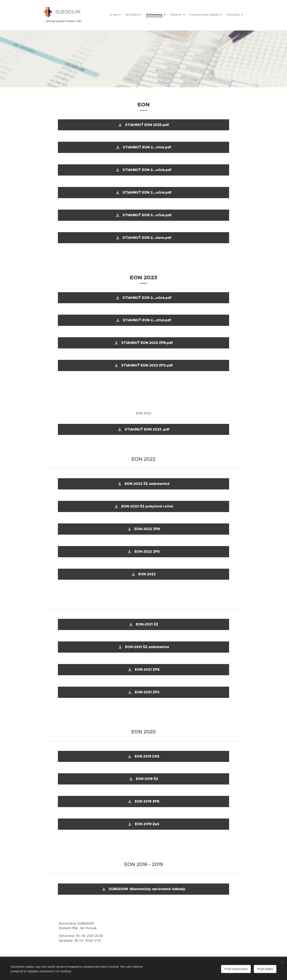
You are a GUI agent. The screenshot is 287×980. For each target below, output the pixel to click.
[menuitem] (202, 15)
